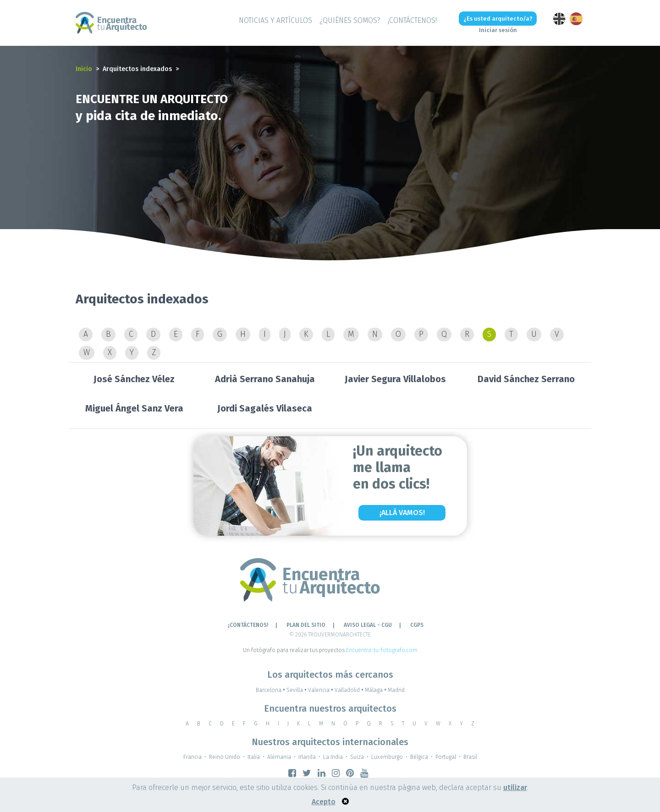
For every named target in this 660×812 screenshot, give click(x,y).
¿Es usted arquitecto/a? (498, 19)
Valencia (321, 690)
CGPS (417, 625)
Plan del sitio (306, 625)
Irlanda (307, 757)
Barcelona (271, 690)
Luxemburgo (387, 757)
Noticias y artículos (275, 20)
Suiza (357, 757)
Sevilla (297, 690)
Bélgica (419, 757)
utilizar (515, 787)
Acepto (324, 802)
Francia (192, 757)
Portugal (446, 757)
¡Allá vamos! (402, 513)
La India (333, 757)
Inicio (84, 69)
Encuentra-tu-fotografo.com (382, 650)
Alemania (279, 757)
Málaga (376, 690)
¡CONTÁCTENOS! (412, 20)
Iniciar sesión (498, 30)
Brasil (470, 757)
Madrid (396, 690)
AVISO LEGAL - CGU (368, 625)
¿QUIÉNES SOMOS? (350, 20)
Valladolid (350, 690)
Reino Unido (225, 757)
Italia (254, 757)
